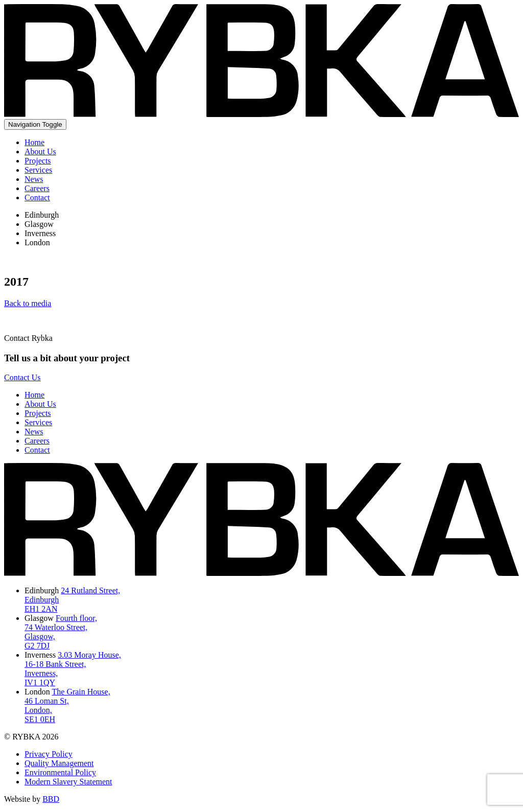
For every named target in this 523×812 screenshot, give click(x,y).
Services (38, 170)
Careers (37, 188)
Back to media (28, 303)
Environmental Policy (60, 772)
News (34, 179)
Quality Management (59, 763)
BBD (51, 799)
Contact (37, 198)
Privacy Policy (49, 754)
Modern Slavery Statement (68, 782)
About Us (40, 152)
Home (34, 142)
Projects (38, 161)
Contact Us (22, 377)
